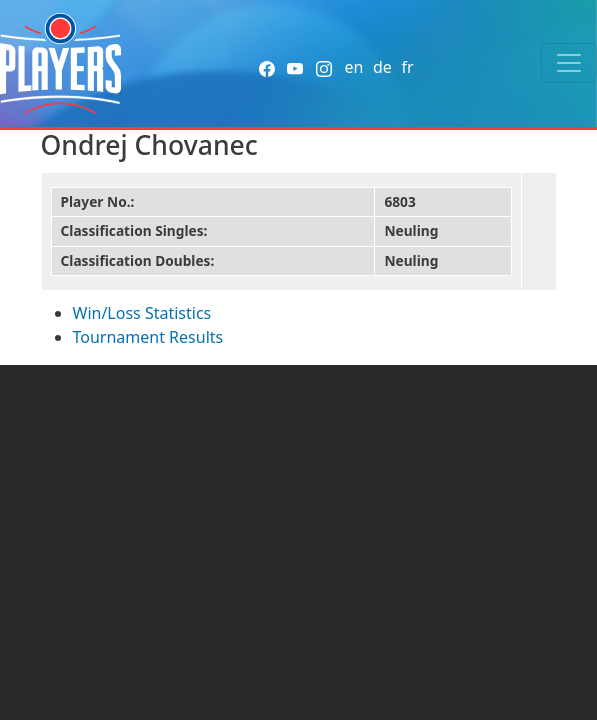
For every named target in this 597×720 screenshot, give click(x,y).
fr (407, 67)
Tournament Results (148, 337)
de (382, 67)
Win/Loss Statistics (142, 313)
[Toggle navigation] (569, 63)
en (353, 67)
